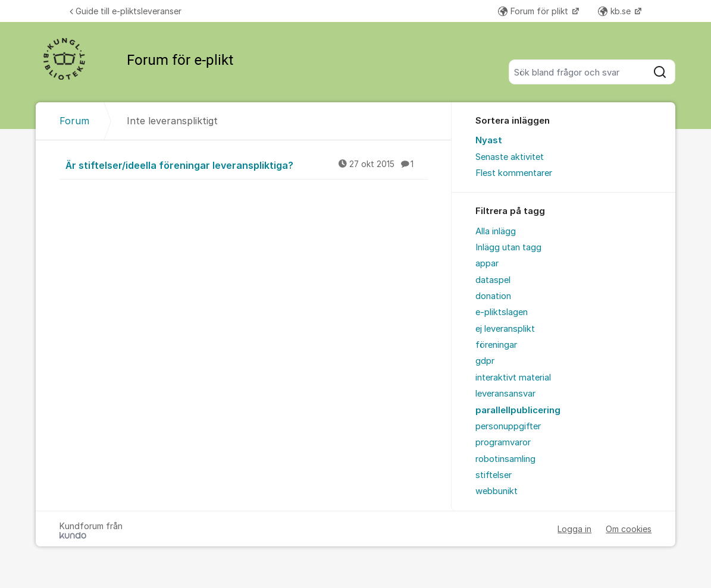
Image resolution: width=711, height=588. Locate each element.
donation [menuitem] (493, 296)
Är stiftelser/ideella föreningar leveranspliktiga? (247, 165)
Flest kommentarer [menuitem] (514, 173)
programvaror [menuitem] (503, 442)
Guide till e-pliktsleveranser (126, 11)
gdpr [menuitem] (485, 361)
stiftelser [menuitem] (494, 475)
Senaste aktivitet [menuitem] (510, 157)
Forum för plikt (534, 11)
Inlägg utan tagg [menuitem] (508, 247)
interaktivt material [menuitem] (513, 378)
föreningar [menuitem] (496, 345)
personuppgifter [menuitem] (508, 426)
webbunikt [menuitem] (497, 491)
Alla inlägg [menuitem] (496, 231)
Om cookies (629, 529)
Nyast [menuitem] (489, 140)
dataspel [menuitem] (493, 280)
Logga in (574, 529)
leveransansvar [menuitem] (505, 394)
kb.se (616, 11)
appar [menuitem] (487, 263)
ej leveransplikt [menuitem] (505, 329)
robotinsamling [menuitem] (505, 459)
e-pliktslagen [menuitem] (502, 312)
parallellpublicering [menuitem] (518, 410)
